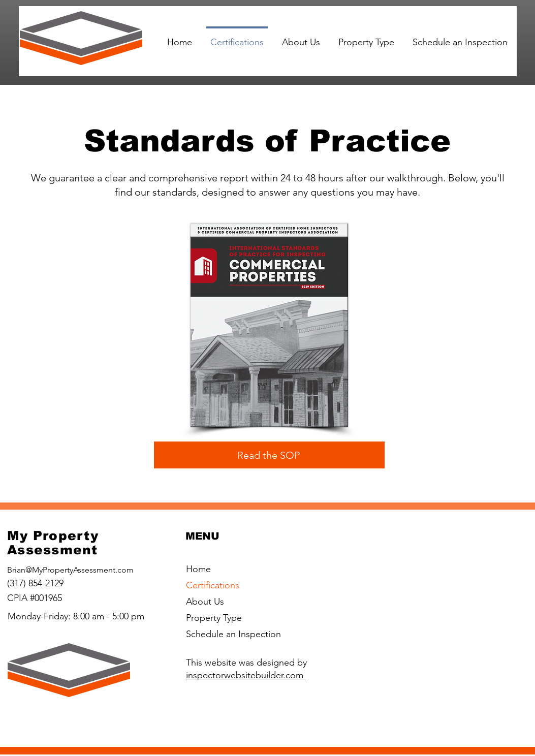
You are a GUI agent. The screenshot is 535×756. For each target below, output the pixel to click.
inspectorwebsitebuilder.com (246, 675)
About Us (205, 602)
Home (198, 569)
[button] (366, 38)
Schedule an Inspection (233, 634)
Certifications (213, 585)
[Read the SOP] (269, 455)
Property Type (214, 618)
